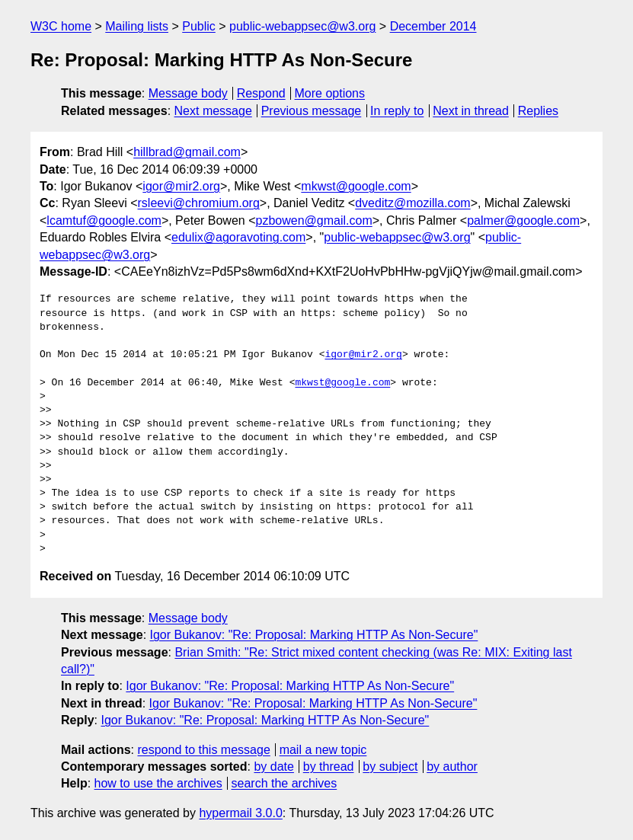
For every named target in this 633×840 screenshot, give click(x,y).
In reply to (397, 111)
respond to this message (203, 750)
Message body (188, 93)
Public (199, 26)
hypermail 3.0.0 (240, 813)
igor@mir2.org (181, 186)
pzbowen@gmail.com (314, 220)
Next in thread (471, 111)
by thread (329, 767)
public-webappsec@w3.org (302, 26)
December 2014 (433, 26)
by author (452, 767)
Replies (538, 111)
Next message (213, 111)
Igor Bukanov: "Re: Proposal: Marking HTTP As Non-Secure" (314, 635)
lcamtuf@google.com (104, 220)
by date (273, 767)
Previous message (312, 111)
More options (330, 93)
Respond (261, 93)
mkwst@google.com (356, 186)
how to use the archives (158, 783)
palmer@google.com (523, 220)
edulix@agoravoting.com (238, 237)
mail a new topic (323, 750)
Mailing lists (137, 26)
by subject (390, 767)
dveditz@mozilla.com (412, 203)
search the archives (285, 783)
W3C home (61, 26)
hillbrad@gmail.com (187, 152)
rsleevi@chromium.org (199, 203)
